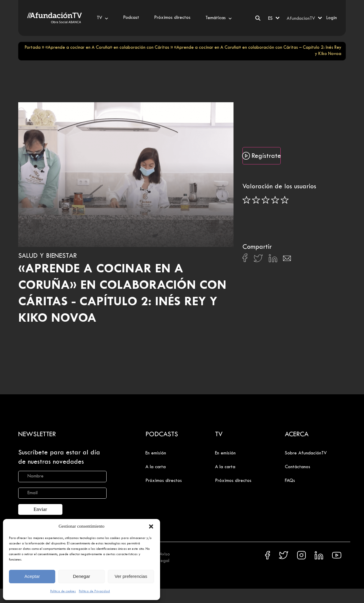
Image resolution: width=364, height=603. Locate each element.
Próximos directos (164, 481)
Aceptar (32, 576)
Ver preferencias (131, 576)
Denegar (82, 576)
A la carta (156, 467)
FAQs (290, 481)
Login (331, 18)
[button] (151, 526)
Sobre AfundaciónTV (306, 453)
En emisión (156, 453)
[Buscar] (258, 18)
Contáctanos (298, 467)
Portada (33, 48)
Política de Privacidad (94, 591)
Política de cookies (63, 591)
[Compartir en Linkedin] (273, 260)
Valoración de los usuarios (279, 187)
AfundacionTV (301, 19)
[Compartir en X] (258, 260)
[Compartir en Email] (287, 260)
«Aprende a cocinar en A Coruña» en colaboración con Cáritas (107, 48)
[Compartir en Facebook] (245, 259)
